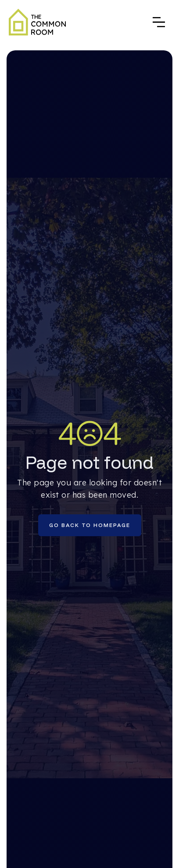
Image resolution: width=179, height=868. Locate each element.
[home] (37, 22)
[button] (159, 22)
